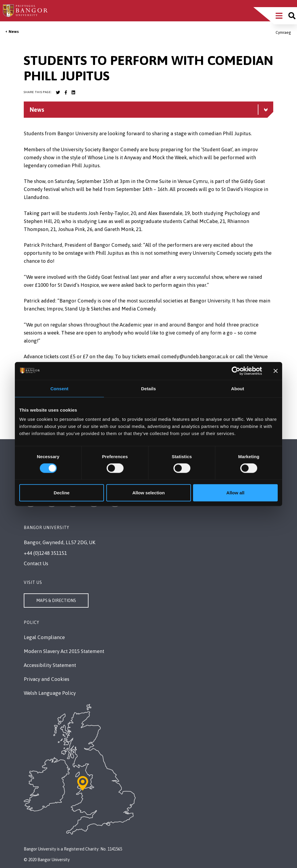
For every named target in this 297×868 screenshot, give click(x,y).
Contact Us (36, 563)
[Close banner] (276, 371)
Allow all (235, 493)
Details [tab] (148, 388)
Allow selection (148, 493)
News (14, 32)
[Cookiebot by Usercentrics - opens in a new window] (236, 371)
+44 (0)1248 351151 (45, 553)
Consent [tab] (60, 388)
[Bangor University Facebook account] (66, 93)
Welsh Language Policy (50, 693)
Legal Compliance (44, 637)
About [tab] (238, 388)
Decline (62, 493)
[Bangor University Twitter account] (58, 93)
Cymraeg (283, 32)
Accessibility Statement (50, 665)
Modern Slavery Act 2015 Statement (64, 651)
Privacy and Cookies (46, 679)
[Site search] (292, 16)
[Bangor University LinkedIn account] (73, 93)
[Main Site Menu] (279, 16)
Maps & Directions (56, 601)
